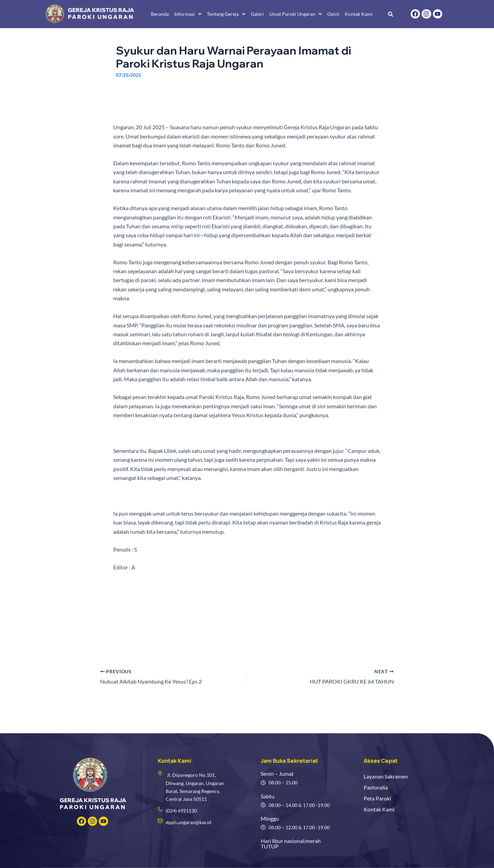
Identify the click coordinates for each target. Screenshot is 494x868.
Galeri (257, 14)
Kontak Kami (359, 14)
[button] (188, 14)
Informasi (188, 14)
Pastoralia (376, 787)
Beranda (160, 14)
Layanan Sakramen (386, 776)
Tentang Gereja (226, 14)
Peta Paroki (377, 798)
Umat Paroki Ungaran (296, 14)
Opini (333, 14)
